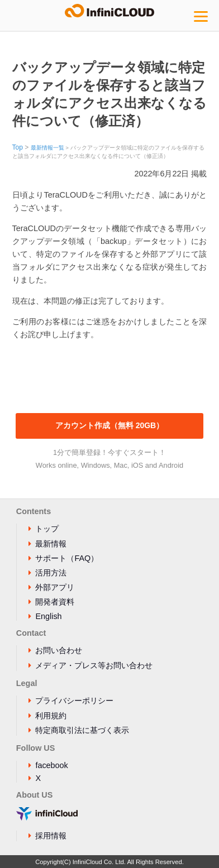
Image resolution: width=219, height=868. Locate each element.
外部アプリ (55, 587)
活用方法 (51, 573)
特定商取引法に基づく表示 (82, 730)
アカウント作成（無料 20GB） (109, 425)
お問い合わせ (59, 650)
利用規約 (51, 716)
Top (18, 147)
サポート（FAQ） (67, 558)
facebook (51, 765)
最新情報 (51, 544)
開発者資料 (55, 602)
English (48, 616)
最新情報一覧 (47, 148)
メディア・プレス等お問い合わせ (94, 665)
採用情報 (51, 836)
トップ (47, 529)
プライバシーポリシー (74, 701)
